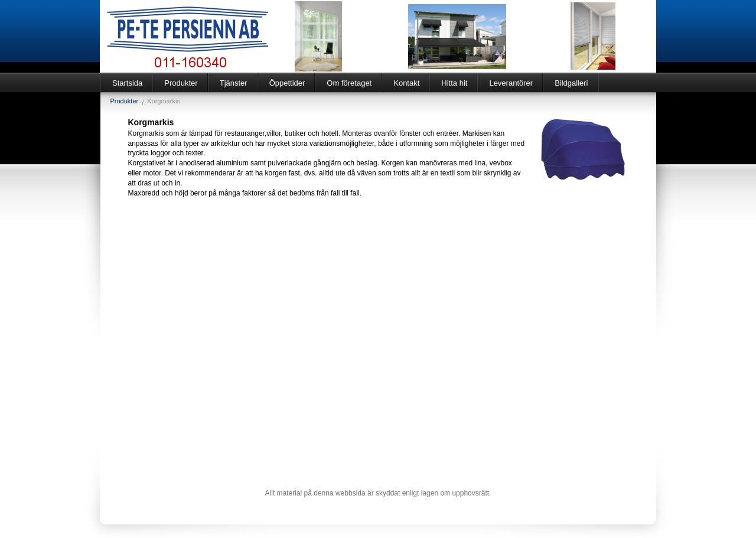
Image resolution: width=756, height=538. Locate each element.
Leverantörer (511, 83)
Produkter (181, 83)
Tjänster (234, 83)
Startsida (127, 83)
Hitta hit (454, 83)
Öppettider (287, 83)
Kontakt (406, 83)
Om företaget (349, 83)
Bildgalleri (571, 83)
